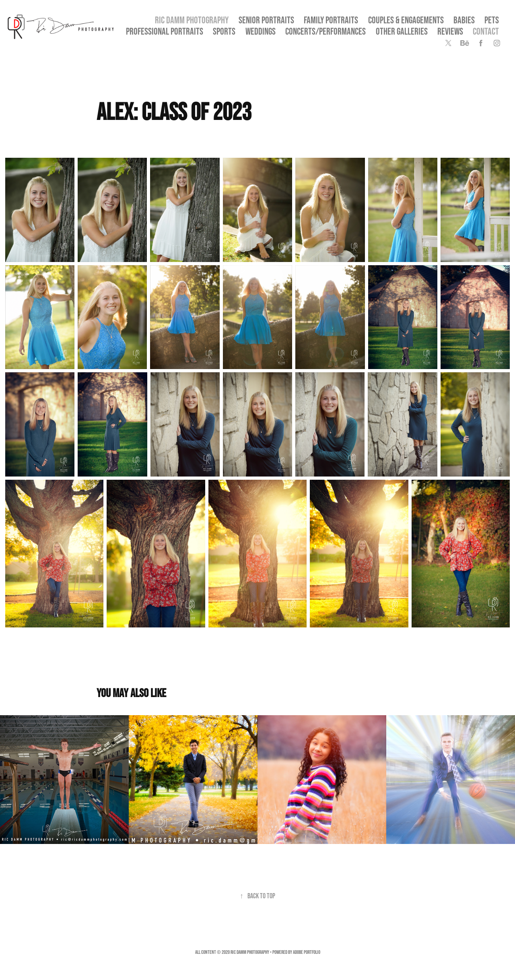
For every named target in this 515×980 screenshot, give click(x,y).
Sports (224, 31)
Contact (486, 31)
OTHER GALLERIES (402, 31)
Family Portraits (331, 20)
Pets (492, 20)
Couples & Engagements (406, 20)
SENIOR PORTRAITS (266, 20)
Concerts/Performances (325, 31)
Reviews (450, 31)
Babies (464, 20)
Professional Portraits (165, 31)
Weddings (261, 31)
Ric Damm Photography (192, 20)
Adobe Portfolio (307, 952)
